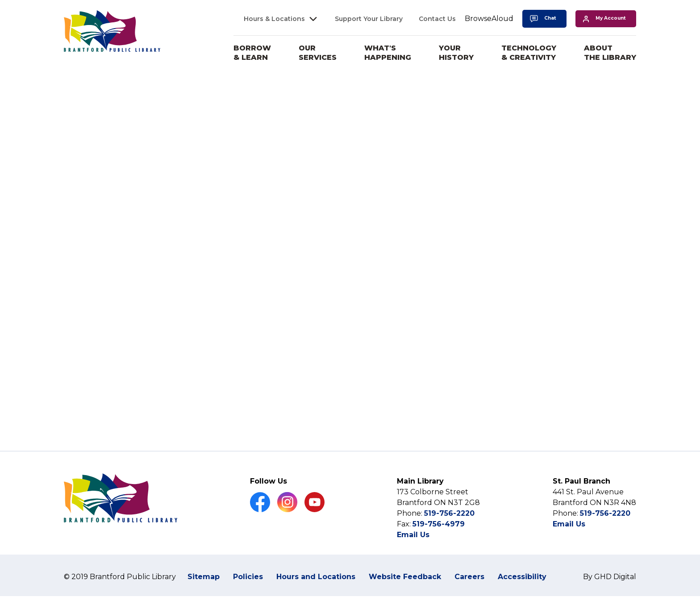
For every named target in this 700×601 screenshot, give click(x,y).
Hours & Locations (274, 19)
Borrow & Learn (252, 53)
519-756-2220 (449, 530)
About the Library (610, 53)
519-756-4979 (439, 541)
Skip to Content (0, 0)
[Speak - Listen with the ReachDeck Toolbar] (489, 19)
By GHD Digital (610, 594)
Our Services (318, 53)
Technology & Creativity (529, 53)
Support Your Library (369, 19)
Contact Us (437, 19)
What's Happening (388, 53)
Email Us (413, 552)
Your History (456, 53)
